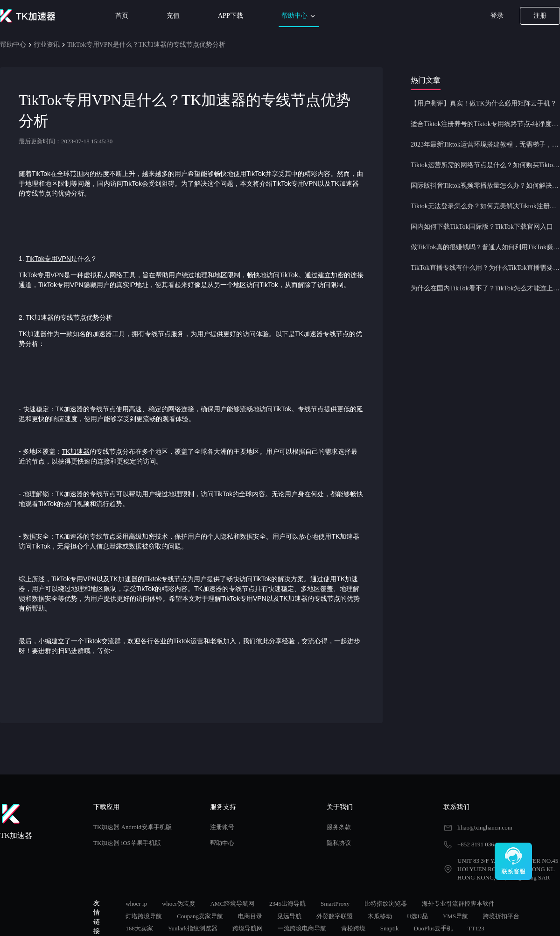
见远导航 (289, 916)
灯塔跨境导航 (144, 916)
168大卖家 (139, 928)
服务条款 (339, 827)
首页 (122, 16)
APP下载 (231, 16)
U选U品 (417, 916)
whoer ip (136, 904)
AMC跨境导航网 (232, 904)
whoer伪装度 (179, 904)
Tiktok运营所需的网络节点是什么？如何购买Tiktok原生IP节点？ (485, 165)
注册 (540, 16)
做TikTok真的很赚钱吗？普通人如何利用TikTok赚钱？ (485, 247)
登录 (497, 16)
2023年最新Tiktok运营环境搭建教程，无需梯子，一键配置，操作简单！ (485, 144)
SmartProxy (335, 904)
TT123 (476, 928)
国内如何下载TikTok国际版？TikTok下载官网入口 (482, 227)
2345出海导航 (287, 904)
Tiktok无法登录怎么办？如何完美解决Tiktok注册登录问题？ (485, 206)
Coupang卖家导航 (200, 916)
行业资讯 (47, 45)
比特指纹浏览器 (386, 904)
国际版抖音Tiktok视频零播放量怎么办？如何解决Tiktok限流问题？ (485, 186)
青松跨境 (353, 928)
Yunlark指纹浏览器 (193, 928)
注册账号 (222, 827)
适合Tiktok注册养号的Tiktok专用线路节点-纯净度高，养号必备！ (485, 124)
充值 (173, 16)
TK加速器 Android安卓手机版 (133, 827)
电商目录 (250, 916)
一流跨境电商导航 (302, 928)
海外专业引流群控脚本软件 (458, 904)
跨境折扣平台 (501, 916)
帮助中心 (299, 16)
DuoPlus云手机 (434, 928)
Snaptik (390, 928)
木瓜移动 (380, 916)
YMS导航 (455, 916)
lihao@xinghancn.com (485, 827)
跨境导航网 (248, 928)
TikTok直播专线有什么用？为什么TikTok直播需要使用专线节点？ (485, 268)
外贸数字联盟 (335, 916)
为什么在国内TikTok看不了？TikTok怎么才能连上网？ (485, 288)
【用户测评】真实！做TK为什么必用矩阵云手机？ (484, 103)
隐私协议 (339, 843)
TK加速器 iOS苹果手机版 (127, 843)
